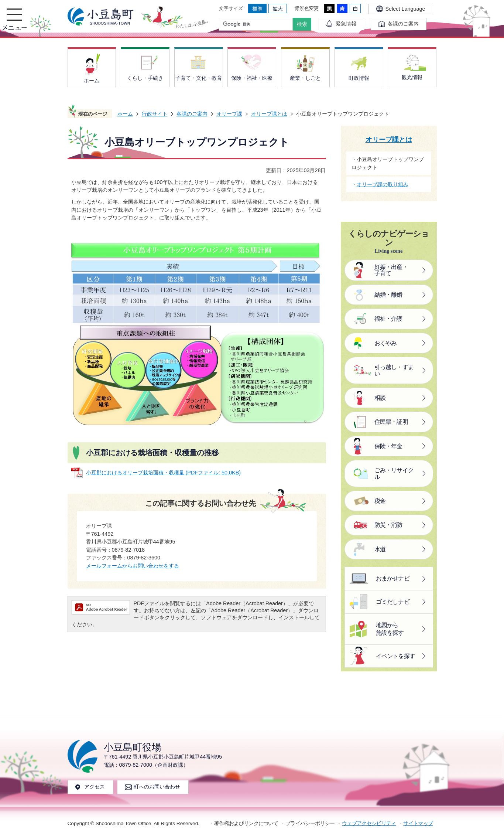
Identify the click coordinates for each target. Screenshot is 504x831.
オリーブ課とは (269, 114)
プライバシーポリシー (310, 823)
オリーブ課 (229, 114)
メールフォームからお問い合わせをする (133, 566)
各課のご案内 (192, 114)
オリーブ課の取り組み (383, 184)
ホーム (125, 114)
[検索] (258, 24)
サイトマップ (418, 823)
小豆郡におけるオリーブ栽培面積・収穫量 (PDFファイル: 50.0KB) (164, 473)
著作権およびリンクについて (246, 823)
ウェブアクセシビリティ (369, 823)
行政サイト (155, 114)
